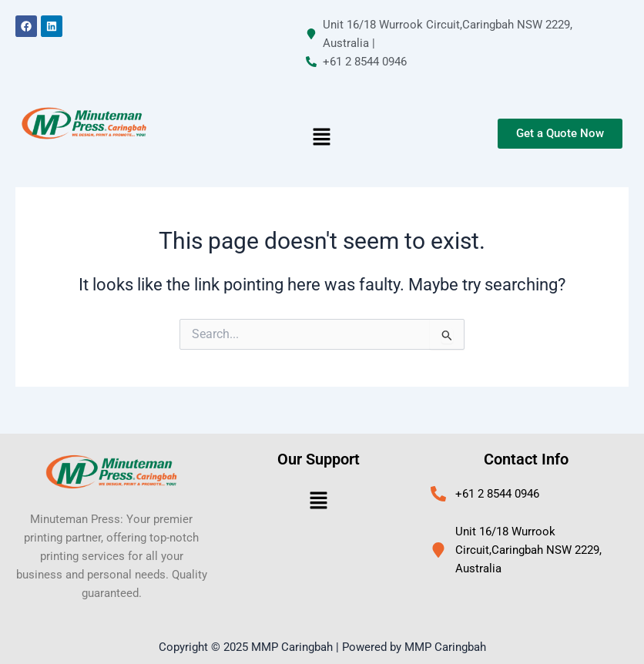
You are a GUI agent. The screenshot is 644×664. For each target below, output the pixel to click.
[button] (322, 138)
